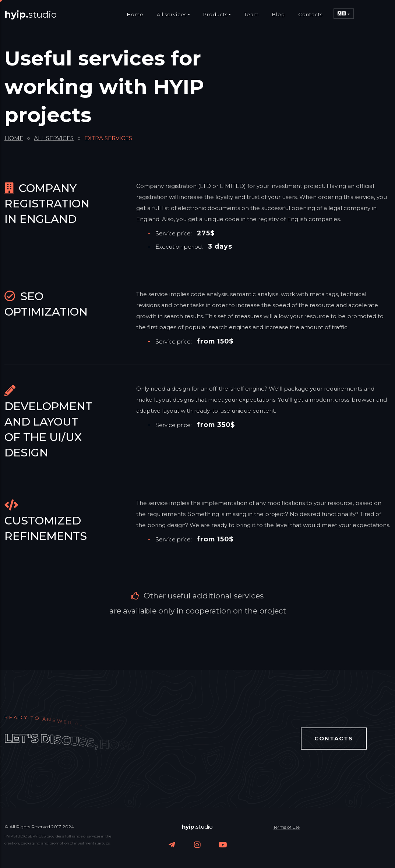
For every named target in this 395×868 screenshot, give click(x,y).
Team (251, 14)
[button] (343, 14)
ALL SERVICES (54, 138)
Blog (278, 14)
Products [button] (215, 14)
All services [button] (172, 14)
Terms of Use (286, 827)
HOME (14, 138)
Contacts (310, 14)
